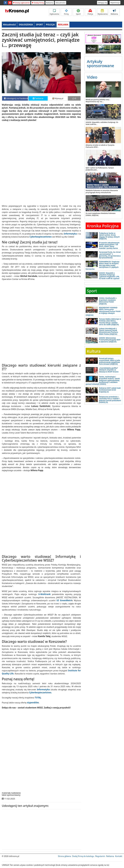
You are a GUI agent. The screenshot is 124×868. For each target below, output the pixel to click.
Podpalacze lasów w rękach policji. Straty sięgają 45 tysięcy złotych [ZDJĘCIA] (109, 236)
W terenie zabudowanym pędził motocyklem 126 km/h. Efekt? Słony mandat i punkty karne (109, 245)
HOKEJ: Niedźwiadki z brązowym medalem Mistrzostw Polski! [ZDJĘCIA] (108, 301)
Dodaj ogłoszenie (21, 3)
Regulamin (100, 856)
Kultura (94, 351)
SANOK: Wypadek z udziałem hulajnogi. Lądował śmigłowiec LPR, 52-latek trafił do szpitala (109, 276)
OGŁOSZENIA (26, 25)
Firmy (66, 12)
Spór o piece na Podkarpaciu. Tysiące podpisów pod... (100, 169)
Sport (78, 12)
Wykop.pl (58, 98)
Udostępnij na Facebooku (16, 98)
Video (92, 77)
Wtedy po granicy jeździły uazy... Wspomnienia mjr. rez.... (98, 101)
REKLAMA (63, 25)
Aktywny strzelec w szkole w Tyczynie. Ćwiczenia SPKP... (100, 146)
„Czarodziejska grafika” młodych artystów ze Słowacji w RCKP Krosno (109, 370)
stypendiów (33, 703)
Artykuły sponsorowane (100, 64)
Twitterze (38, 98)
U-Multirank (44, 594)
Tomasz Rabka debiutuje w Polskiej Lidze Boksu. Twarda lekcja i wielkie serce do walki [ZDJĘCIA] (110, 322)
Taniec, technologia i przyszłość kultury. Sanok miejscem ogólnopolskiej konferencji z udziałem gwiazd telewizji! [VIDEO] (103, 380)
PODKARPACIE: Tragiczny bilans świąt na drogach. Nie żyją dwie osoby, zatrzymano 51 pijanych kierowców (102, 265)
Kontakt (119, 856)
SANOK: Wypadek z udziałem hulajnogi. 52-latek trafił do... (102, 123)
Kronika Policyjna (103, 226)
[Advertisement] (21, 829)
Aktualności (60, 3)
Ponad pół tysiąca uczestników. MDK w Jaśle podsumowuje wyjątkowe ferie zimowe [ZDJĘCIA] (109, 361)
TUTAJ (38, 698)
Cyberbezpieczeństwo (41, 237)
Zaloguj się (102, 3)
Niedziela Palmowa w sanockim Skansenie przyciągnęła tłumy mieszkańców (102, 191)
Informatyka (70, 234)
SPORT (39, 25)
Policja (90, 12)
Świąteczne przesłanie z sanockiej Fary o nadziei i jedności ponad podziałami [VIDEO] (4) (110, 399)
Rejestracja (115, 3)
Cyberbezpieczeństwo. (40, 693)
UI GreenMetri (64, 600)
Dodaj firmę (38, 3)
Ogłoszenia (54, 12)
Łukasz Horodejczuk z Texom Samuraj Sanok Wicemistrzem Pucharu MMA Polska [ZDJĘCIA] (108, 331)
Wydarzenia (103, 12)
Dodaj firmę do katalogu (83, 856)
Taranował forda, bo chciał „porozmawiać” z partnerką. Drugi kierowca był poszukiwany (110, 255)
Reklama (50, 3)
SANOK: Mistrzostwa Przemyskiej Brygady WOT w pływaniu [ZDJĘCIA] (110, 340)
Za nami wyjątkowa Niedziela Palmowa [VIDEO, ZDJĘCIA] (100, 214)
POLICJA (50, 25)
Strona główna (64, 856)
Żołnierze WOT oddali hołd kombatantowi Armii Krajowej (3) (110, 390)
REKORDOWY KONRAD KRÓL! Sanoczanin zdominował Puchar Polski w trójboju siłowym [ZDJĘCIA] (103, 311)
